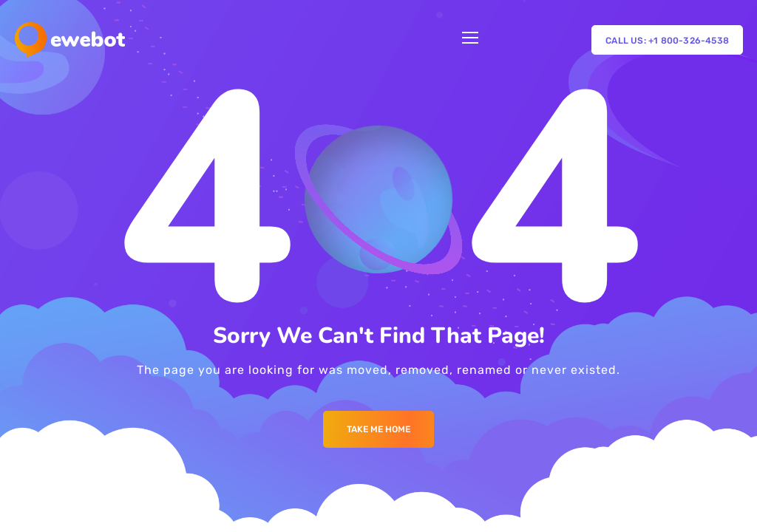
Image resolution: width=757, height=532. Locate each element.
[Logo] (70, 40)
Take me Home (378, 429)
